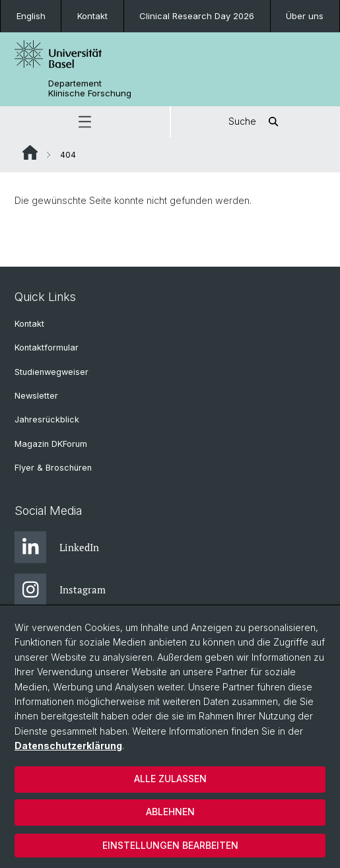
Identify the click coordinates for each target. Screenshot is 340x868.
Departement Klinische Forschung (90, 88)
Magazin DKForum (51, 444)
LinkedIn (57, 547)
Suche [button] (255, 122)
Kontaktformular (47, 348)
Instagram (60, 589)
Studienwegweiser (51, 372)
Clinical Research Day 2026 (197, 16)
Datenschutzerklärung (68, 746)
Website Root (30, 152)
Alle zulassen (170, 779)
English (31, 16)
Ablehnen (170, 812)
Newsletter (36, 396)
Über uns (305, 16)
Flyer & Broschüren (53, 468)
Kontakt (92, 16)
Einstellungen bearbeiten (170, 845)
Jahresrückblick (47, 419)
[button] (85, 122)
